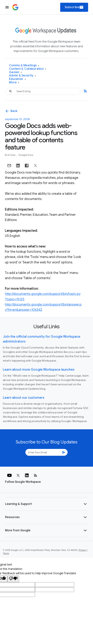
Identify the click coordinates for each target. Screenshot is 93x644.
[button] (46, 504)
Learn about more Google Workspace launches (39, 370)
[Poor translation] (13, 579)
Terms (6, 553)
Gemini (15, 72)
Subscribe (74, 7)
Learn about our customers (24, 398)
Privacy (83, 550)
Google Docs (26, 155)
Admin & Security (23, 76)
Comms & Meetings (24, 65)
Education (17, 79)
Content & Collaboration (28, 69)
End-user (11, 155)
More (14, 83)
